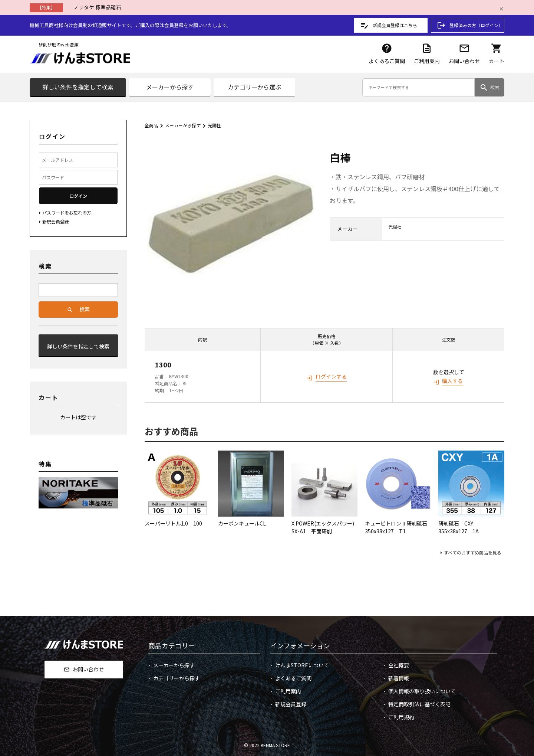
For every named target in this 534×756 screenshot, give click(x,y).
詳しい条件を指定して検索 (78, 87)
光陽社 (214, 125)
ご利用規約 (401, 717)
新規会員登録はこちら (389, 25)
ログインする (331, 376)
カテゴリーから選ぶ (254, 87)
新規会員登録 (291, 704)
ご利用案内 (427, 54)
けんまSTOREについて (302, 665)
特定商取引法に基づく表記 (419, 704)
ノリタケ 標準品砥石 (97, 7)
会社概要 (399, 665)
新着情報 (399, 678)
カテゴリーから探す (177, 678)
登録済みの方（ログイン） (470, 25)
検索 (489, 88)
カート (497, 54)
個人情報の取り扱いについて (422, 691)
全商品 (151, 125)
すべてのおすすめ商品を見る (473, 552)
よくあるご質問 (387, 54)
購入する (452, 381)
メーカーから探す (170, 87)
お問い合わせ (464, 54)
